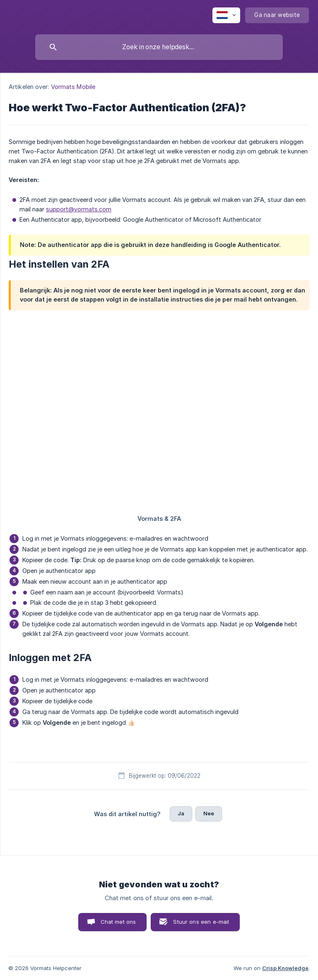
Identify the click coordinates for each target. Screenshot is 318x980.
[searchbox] (159, 47)
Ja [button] (181, 813)
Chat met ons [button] (118, 922)
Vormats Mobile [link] (73, 87)
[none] (226, 15)
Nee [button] (209, 813)
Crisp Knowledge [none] (285, 968)
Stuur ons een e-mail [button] (201, 922)
